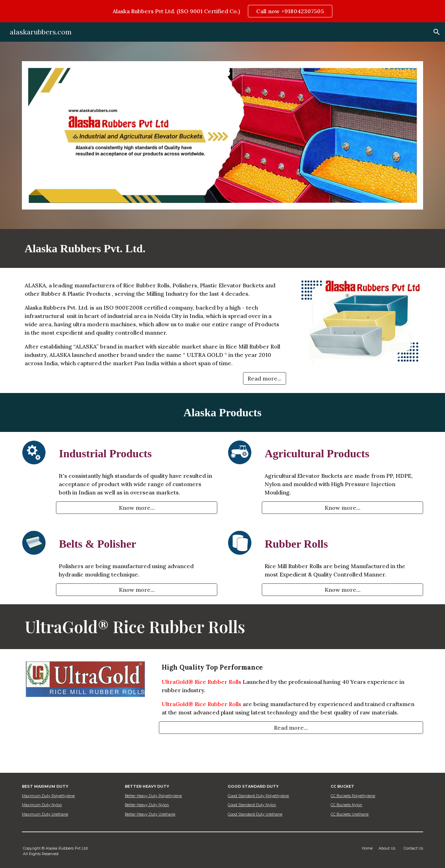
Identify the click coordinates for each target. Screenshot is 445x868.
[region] (222, 11)
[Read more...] (265, 378)
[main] (222, 248)
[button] (437, 32)
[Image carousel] (222, 135)
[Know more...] (137, 508)
